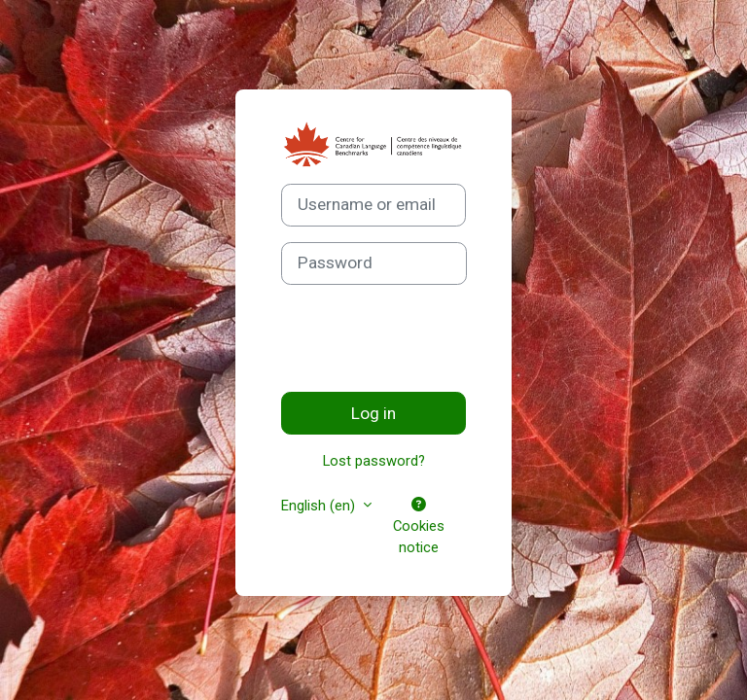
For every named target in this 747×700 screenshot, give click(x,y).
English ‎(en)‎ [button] (320, 506)
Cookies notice (419, 527)
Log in (373, 413)
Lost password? (374, 461)
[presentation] (429, 338)
